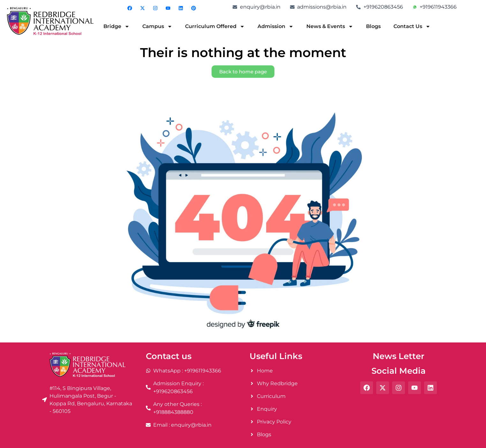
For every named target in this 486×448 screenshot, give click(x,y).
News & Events (330, 26)
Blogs (373, 26)
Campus (157, 26)
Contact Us (412, 26)
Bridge (116, 26)
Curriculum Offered (215, 26)
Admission (276, 26)
